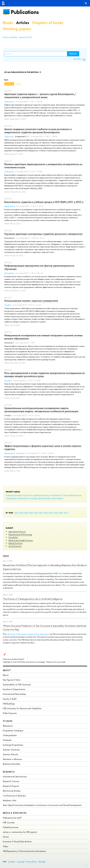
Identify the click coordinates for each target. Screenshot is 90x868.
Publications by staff (12, 818)
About (7, 670)
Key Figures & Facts (12, 680)
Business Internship (11, 764)
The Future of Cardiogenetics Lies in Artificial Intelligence (33, 599)
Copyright (21, 862)
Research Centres (11, 781)
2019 (56, 513)
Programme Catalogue (13, 731)
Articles (23, 23)
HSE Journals (9, 823)
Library (6, 837)
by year (18, 84)
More (66, 513)
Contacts (11, 862)
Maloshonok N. (10, 206)
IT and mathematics (70, 495)
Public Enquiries (10, 713)
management (11, 498)
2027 (16, 513)
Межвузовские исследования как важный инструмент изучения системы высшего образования (43, 337)
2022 (41, 513)
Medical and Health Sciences (21, 540)
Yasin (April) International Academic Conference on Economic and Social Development (42, 805)
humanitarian (56, 495)
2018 (61, 513)
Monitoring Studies (12, 791)
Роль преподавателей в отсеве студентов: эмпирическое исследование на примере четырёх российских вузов (44, 375)
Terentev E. (21, 453)
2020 (51, 513)
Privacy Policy (32, 862)
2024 (31, 513)
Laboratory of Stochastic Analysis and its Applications (28, 634)
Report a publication (10, 37)
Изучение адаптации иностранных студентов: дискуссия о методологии (43, 234)
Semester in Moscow (12, 759)
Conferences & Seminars (14, 796)
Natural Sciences (15, 543)
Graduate (7, 740)
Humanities (13, 537)
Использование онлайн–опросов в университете (31, 301)
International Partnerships (14, 694)
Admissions (8, 726)
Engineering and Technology (20, 534)
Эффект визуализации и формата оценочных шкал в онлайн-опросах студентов (43, 447)
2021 (46, 513)
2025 (26, 513)
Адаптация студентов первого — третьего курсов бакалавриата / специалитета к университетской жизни (40, 96)
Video (6, 846)
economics (27, 495)
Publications (25, 12)
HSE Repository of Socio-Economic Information (24, 851)
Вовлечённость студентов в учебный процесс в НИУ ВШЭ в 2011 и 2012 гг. (44, 202)
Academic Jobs (9, 800)
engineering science (41, 495)
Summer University (11, 750)
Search (73, 54)
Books (8, 23)
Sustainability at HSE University (17, 685)
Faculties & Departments (14, 689)
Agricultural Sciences (17, 532)
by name (8, 84)
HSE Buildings (9, 704)
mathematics (23, 498)
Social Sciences (15, 546)
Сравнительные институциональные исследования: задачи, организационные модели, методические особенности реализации (41, 410)
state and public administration (50, 498)
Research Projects (11, 786)
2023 (36, 513)
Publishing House (11, 827)
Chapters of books (48, 23)
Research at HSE (25, 37)
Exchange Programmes (13, 745)
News (6, 556)
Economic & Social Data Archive (17, 841)
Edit (86, 865)
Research (9, 772)
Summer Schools (10, 754)
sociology (33, 498)
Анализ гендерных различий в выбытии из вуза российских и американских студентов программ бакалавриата (38, 131)
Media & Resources (15, 813)
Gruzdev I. (8, 305)
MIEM (60, 573)
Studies (8, 721)
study (68, 585)
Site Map (42, 862)
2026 (21, 513)
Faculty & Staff (10, 699)
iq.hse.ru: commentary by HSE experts (20, 832)
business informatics (14, 495)
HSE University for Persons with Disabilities (22, 708)
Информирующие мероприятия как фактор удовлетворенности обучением (39, 267)
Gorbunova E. (9, 102)
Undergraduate (10, 735)
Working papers (17, 29)
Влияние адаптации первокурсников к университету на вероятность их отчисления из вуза (43, 166)
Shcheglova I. (9, 273)
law (80, 495)
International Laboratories (15, 777)
